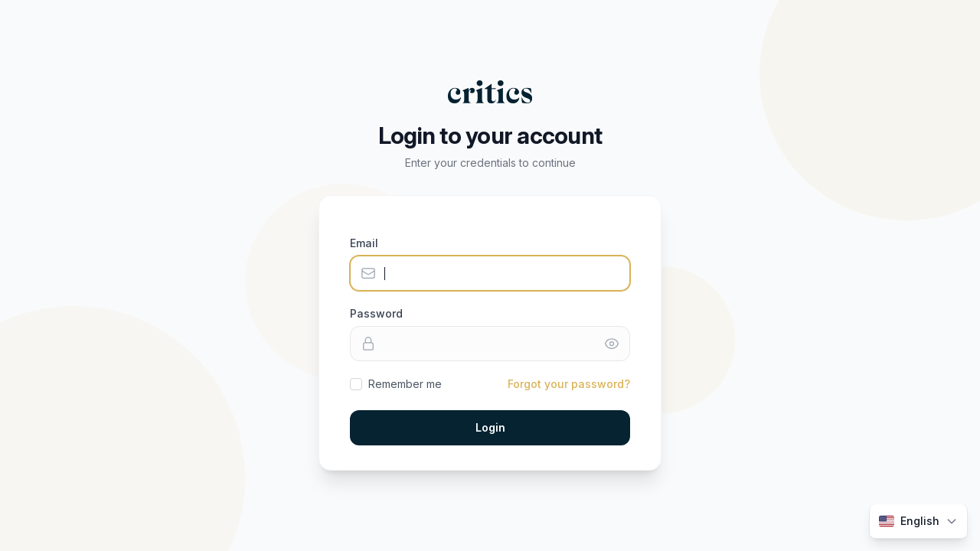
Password (376, 313)
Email (364, 243)
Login (490, 427)
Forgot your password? (569, 384)
